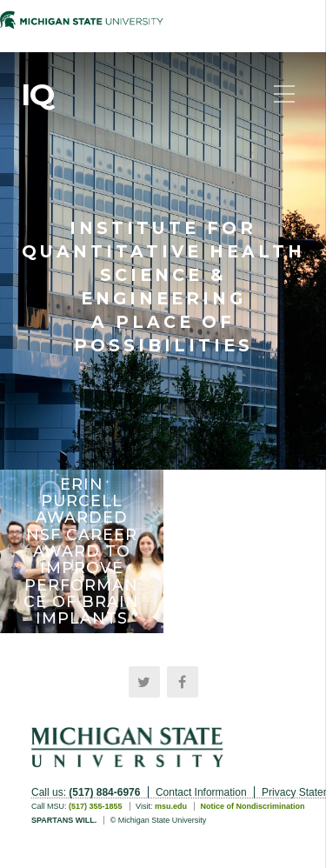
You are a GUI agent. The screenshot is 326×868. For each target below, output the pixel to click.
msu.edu (171, 806)
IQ (37, 95)
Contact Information (201, 792)
